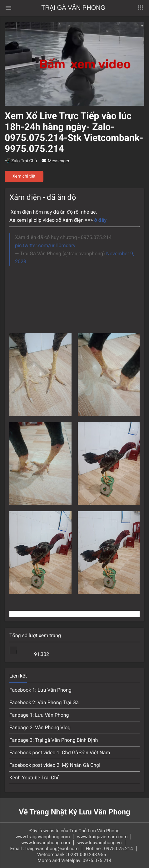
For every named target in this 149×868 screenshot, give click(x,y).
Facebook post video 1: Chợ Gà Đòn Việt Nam (60, 753)
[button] (141, 8)
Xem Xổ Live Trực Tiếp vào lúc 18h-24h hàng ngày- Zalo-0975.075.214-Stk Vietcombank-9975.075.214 (74, 133)
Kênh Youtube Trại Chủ (35, 778)
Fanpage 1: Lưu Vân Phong (39, 715)
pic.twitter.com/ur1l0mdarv (45, 245)
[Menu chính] (8, 8)
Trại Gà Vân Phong (73, 8)
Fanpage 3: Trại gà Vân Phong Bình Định (54, 740)
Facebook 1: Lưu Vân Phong (40, 690)
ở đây (102, 220)
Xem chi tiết (24, 176)
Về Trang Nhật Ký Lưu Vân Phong (74, 812)
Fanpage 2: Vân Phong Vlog (40, 728)
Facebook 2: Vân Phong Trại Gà (44, 702)
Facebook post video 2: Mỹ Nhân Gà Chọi (55, 765)
